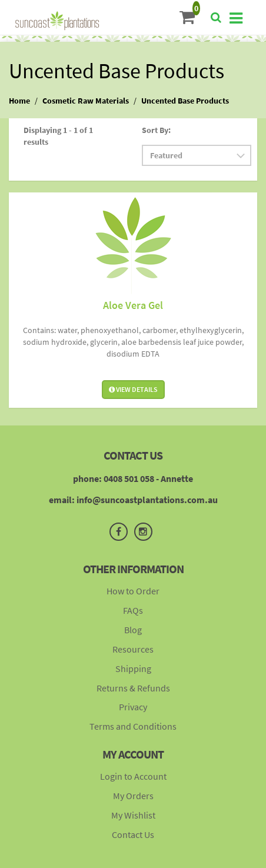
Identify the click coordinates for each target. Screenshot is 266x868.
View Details (133, 389)
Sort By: (156, 130)
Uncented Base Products (185, 101)
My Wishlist (133, 815)
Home (19, 101)
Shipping (133, 669)
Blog (133, 630)
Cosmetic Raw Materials (86, 101)
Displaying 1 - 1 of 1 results (58, 136)
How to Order (133, 591)
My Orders (133, 796)
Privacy (133, 707)
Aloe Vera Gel (133, 305)
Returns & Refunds (133, 688)
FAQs (133, 610)
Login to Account (133, 776)
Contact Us (133, 834)
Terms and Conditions (133, 726)
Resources (133, 649)
